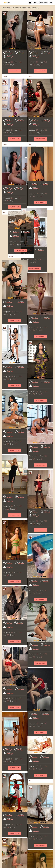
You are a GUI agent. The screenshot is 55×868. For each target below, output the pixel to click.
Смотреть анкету (15, 71)
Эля (30, 680)
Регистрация (44, 3)
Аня (4, 860)
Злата (30, 240)
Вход (51, 3)
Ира (30, 845)
